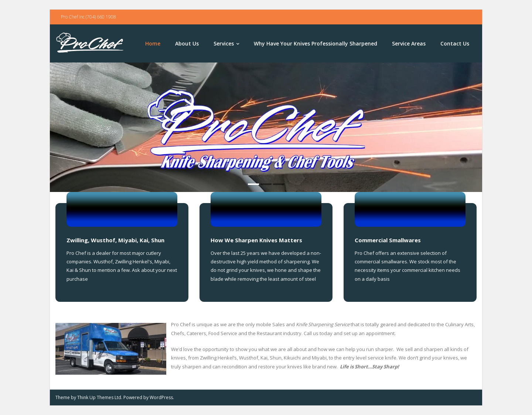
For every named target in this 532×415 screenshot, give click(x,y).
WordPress (161, 397)
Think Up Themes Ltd (99, 397)
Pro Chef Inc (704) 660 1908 (88, 17)
